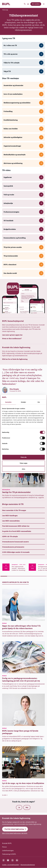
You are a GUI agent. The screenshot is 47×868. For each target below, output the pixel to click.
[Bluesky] (8, 860)
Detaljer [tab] (24, 402)
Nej (27, 807)
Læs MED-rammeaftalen (11, 521)
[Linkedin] (17, 860)
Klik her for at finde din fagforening (15, 359)
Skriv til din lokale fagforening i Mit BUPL (15, 833)
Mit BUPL (28, 4)
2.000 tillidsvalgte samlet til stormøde (16, 552)
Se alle (5, 795)
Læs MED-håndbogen (10, 516)
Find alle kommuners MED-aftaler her (16, 526)
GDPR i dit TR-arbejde (10, 536)
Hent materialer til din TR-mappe (14, 510)
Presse (4, 847)
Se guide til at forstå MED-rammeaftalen (17, 531)
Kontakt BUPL (7, 843)
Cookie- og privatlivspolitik (10, 865)
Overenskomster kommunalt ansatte (15, 542)
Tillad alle (23, 457)
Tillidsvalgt (5, 10)
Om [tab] (39, 402)
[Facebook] (4, 860)
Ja (19, 807)
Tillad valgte (23, 463)
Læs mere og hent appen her (12, 335)
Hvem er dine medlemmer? (12, 339)
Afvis (23, 469)
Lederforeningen (8, 851)
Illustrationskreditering (28, 865)
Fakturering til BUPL (9, 854)
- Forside (6, 4)
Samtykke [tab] (8, 402)
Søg (25, 4)
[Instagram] (12, 860)
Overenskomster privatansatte (13, 547)
